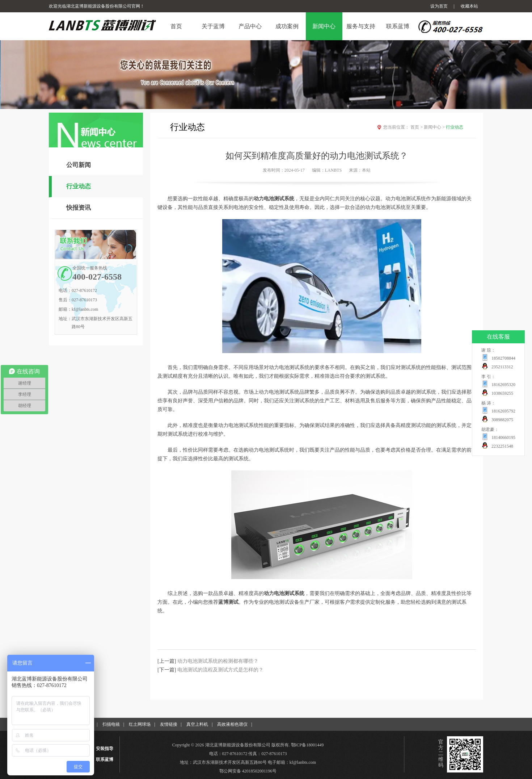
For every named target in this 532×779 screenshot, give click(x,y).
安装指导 (105, 749)
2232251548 (502, 446)
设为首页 (439, 6)
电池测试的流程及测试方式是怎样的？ (220, 670)
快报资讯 (79, 208)
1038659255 (502, 393)
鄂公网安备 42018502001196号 (248, 771)
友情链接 (169, 724)
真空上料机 (197, 724)
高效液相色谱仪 (232, 724)
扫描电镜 (111, 724)
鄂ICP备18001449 (307, 745)
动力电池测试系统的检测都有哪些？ (218, 661)
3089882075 (502, 420)
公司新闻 (79, 165)
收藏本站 (469, 6)
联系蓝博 (105, 759)
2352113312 (502, 367)
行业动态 (79, 186)
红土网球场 (140, 724)
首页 (417, 127)
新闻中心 (435, 127)
